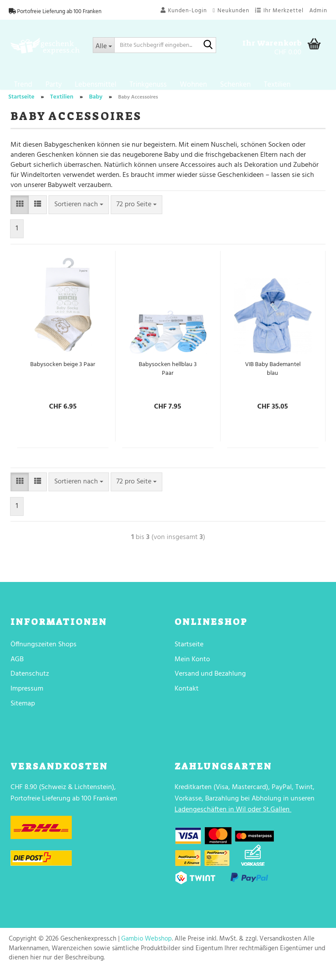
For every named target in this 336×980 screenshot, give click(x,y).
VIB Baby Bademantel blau (273, 376)
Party (54, 85)
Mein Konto (192, 666)
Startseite (189, 651)
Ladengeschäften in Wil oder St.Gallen (232, 816)
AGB (17, 666)
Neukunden (231, 11)
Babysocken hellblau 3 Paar (168, 376)
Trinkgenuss (148, 85)
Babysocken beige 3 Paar (63, 371)
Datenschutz (30, 680)
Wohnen (193, 85)
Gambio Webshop (147, 945)
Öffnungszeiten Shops (44, 651)
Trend (23, 85)
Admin (318, 11)
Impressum (27, 695)
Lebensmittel (96, 85)
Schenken (235, 85)
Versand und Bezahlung (210, 680)
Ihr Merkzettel (279, 11)
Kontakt (187, 695)
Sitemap (23, 710)
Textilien (277, 85)
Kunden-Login (184, 11)
